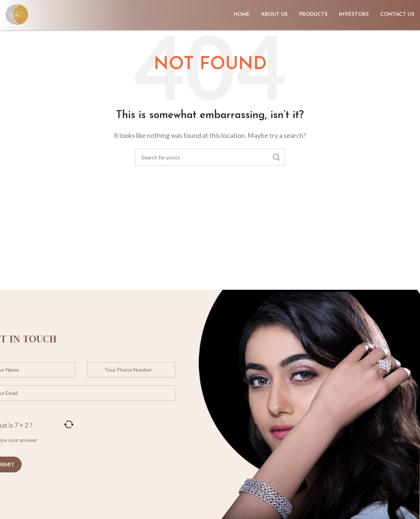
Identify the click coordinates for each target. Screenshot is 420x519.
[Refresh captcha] (54, 424)
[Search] (210, 157)
